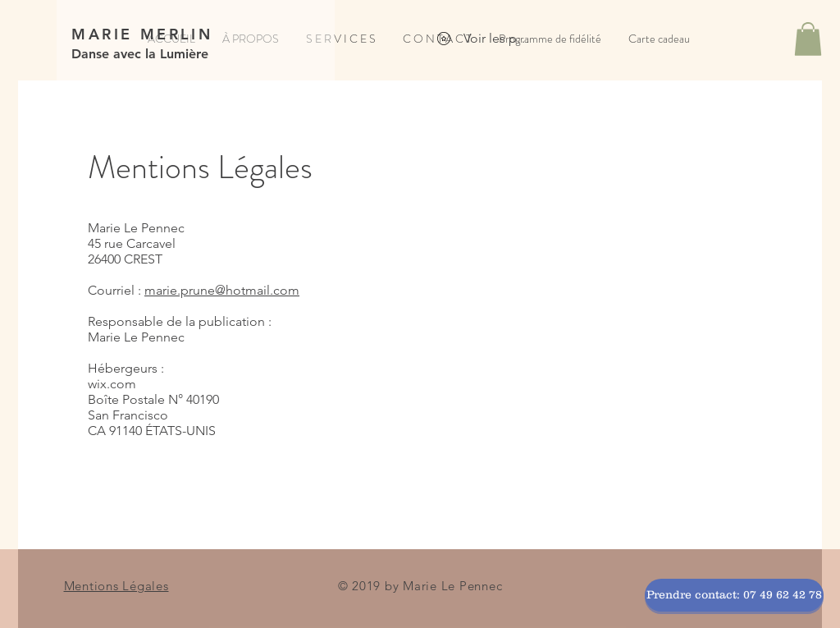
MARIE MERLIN (142, 34)
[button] (808, 39)
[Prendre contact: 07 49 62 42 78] (734, 595)
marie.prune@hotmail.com (222, 290)
